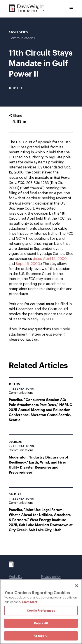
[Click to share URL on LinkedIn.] (24, 122)
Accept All (41, 636)
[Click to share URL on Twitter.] (14, 122)
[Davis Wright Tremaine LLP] (26, 9)
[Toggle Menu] (71, 9)
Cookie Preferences (41, 611)
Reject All (41, 623)
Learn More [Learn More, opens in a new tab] (30, 602)
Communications (22, 38)
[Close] (77, 586)
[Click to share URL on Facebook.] (19, 122)
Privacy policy (51, 577)
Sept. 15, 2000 (28, 264)
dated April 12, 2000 (50, 259)
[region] (41, 612)
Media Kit (15, 577)
